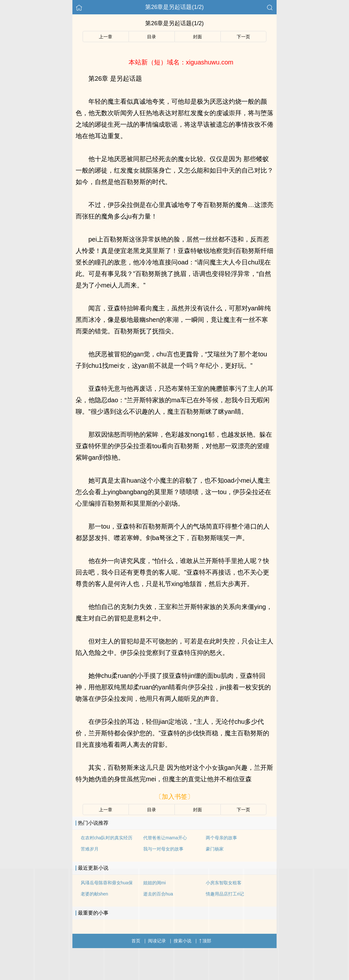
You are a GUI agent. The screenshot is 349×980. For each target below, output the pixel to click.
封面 (197, 37)
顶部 (205, 941)
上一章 (106, 37)
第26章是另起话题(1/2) (174, 7)
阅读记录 (157, 941)
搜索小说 (182, 941)
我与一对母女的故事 (163, 849)
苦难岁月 (90, 849)
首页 (136, 941)
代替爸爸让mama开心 (165, 838)
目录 (152, 37)
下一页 (243, 37)
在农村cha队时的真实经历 (107, 838)
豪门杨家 (215, 849)
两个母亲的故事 (221, 838)
